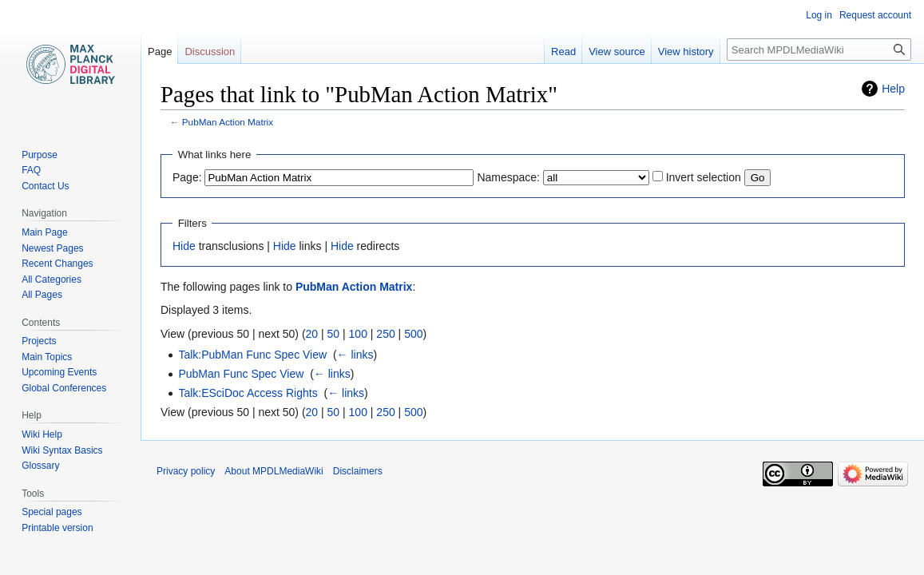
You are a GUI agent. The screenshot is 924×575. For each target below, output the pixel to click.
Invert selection (704, 177)
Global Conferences (64, 388)
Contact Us (45, 186)
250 (385, 334)
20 (312, 334)
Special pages (52, 512)
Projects (39, 341)
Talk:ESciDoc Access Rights (248, 393)
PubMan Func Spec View (241, 374)
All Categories (52, 280)
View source (617, 52)
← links (355, 355)
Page (160, 52)
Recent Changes (57, 264)
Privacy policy (186, 471)
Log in (819, 15)
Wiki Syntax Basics (62, 450)
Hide (184, 246)
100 (358, 334)
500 (413, 334)
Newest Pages (52, 248)
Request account (875, 15)
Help (893, 89)
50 (334, 334)
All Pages (42, 295)
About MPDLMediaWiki (274, 471)
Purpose (40, 155)
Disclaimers (358, 471)
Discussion (210, 52)
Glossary (40, 466)
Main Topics (47, 357)
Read (563, 52)
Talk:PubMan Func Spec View (252, 355)
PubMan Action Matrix (228, 122)
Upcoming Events (59, 372)
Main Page (44, 232)
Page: (187, 177)
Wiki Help (42, 434)
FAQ (31, 170)
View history (686, 52)
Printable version (57, 528)
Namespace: (508, 177)
